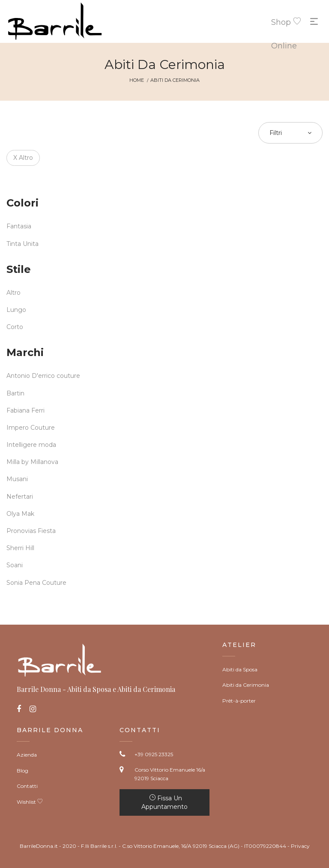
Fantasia (19, 226)
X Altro (23, 158)
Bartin (15, 393)
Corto (15, 327)
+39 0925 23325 (154, 754)
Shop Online (280, 25)
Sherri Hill (20, 548)
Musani (17, 479)
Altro (13, 293)
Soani (15, 565)
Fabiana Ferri (25, 410)
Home (137, 80)
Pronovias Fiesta (31, 531)
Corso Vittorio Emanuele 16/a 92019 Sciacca (170, 774)
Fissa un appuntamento (164, 802)
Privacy (300, 846)
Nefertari (20, 497)
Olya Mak (20, 514)
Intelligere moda (31, 445)
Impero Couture (31, 428)
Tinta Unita (22, 244)
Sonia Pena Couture (36, 583)
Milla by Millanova (32, 462)
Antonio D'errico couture (43, 376)
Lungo (16, 310)
